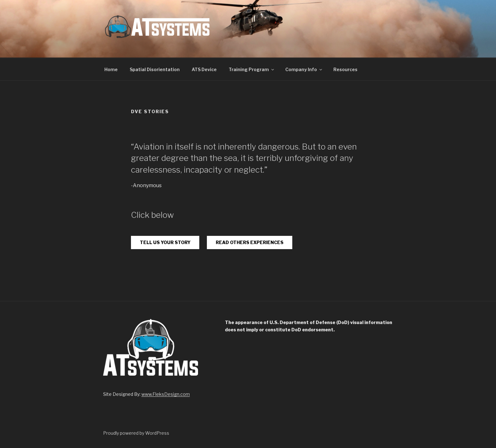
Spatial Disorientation (155, 69)
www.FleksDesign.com (166, 394)
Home (111, 69)
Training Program (252, 69)
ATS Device (204, 69)
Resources (345, 69)
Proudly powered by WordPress (136, 433)
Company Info (304, 69)
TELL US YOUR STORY (165, 242)
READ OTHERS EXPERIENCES (250, 242)
